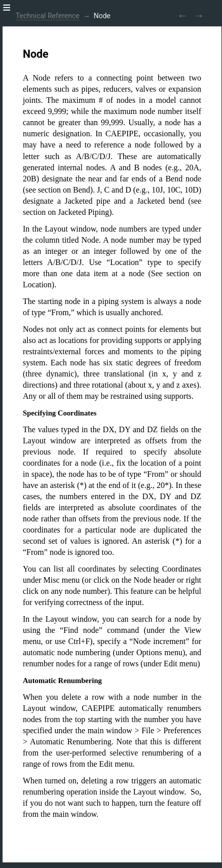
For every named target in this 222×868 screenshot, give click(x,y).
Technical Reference (48, 16)
